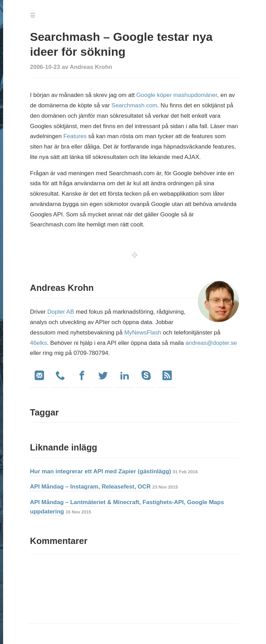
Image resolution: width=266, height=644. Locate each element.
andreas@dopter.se (211, 343)
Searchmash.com (134, 105)
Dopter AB (61, 312)
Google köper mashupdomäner (177, 95)
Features (75, 136)
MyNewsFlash (143, 333)
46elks (39, 343)
